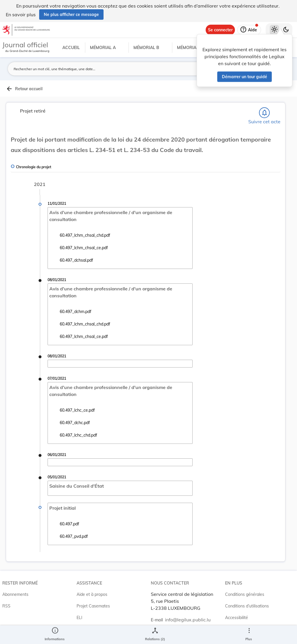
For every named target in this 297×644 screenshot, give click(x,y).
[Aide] (249, 30)
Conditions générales (245, 594)
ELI (79, 618)
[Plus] (249, 635)
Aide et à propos (92, 594)
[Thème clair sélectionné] (274, 30)
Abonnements (15, 594)
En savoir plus (21, 15)
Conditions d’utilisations (247, 606)
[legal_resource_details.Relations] (155, 635)
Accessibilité (237, 618)
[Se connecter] (220, 30)
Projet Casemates (93, 606)
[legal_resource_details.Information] (55, 635)
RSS (6, 606)
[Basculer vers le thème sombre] (286, 30)
